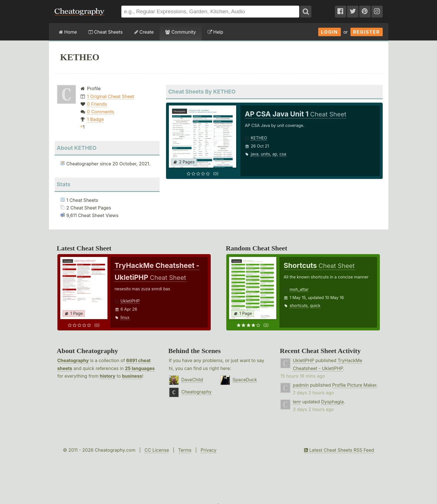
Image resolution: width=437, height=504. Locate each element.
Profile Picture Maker (354, 385)
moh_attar (299, 289)
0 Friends (97, 104)
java (254, 154)
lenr (297, 402)
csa (283, 154)
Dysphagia (332, 402)
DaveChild (192, 380)
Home (68, 32)
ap (275, 154)
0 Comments (101, 112)
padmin (301, 385)
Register (367, 32)
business (132, 376)
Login (330, 32)
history (108, 376)
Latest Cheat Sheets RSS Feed (339, 450)
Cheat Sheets (106, 32)
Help (215, 32)
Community (180, 32)
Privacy (208, 450)
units (265, 154)
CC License (157, 450)
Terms (185, 450)
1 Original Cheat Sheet (111, 96)
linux (125, 317)
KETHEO (259, 138)
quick (315, 305)
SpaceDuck (245, 380)
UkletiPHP (130, 301)
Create (144, 32)
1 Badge (95, 119)
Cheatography (73, 360)
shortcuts (299, 305)
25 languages (140, 368)
